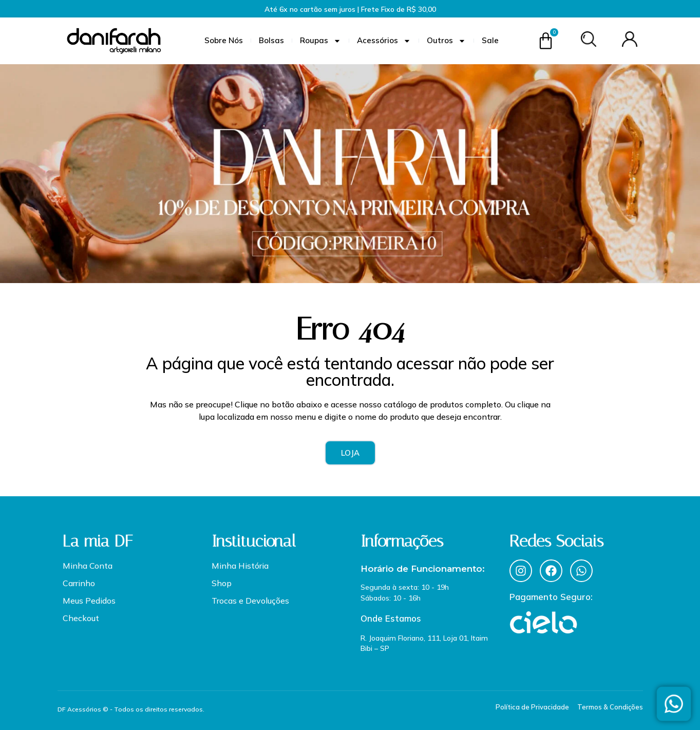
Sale (490, 40)
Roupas (320, 41)
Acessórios (384, 41)
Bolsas (271, 40)
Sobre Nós (224, 40)
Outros (446, 41)
